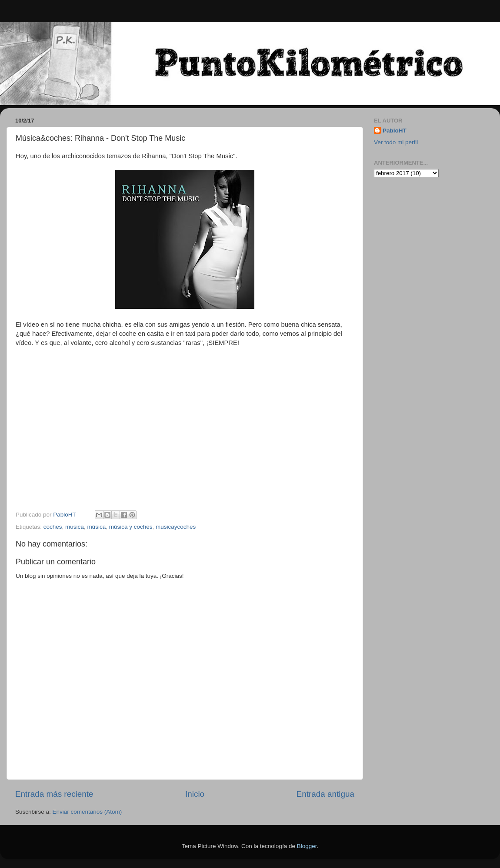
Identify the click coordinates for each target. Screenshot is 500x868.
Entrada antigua (325, 794)
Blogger (307, 846)
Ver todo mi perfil (396, 142)
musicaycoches (176, 527)
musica (75, 527)
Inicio (195, 794)
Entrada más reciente (54, 794)
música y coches (131, 527)
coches (53, 527)
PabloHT (395, 131)
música (96, 527)
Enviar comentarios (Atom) (87, 812)
